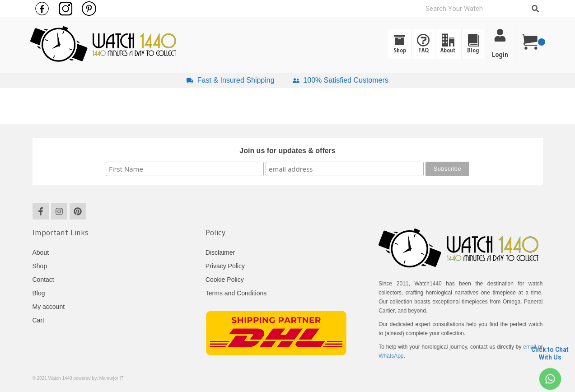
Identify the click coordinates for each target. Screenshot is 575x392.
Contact (43, 280)
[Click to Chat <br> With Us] (550, 379)
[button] (469, 44)
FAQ (401, 44)
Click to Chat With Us (550, 353)
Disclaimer (220, 252)
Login (500, 54)
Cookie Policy (225, 280)
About (435, 44)
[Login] (500, 35)
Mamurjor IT (112, 378)
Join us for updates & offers (287, 151)
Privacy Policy (225, 266)
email (530, 347)
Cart (38, 320)
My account (49, 307)
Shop (369, 44)
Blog (469, 44)
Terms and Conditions (236, 293)
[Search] (535, 9)
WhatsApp (391, 356)
